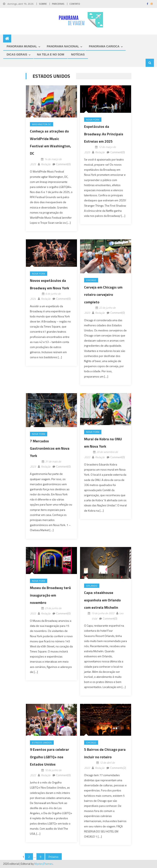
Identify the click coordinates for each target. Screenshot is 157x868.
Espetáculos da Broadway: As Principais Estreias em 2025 (104, 134)
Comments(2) (118, 768)
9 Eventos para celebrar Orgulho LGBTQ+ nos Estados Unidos (49, 757)
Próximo (53, 857)
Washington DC (42, 124)
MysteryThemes (43, 864)
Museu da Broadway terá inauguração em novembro (50, 595)
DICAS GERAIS (17, 54)
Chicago (91, 280)
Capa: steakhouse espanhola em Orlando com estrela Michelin (102, 600)
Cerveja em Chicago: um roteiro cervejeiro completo (103, 295)
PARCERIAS (58, 4)
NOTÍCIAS (78, 54)
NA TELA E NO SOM (51, 54)
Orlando (92, 586)
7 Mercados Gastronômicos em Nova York (50, 448)
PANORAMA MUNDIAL (22, 46)
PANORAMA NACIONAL (63, 46)
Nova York (93, 120)
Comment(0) (63, 164)
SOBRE (43, 4)
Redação (46, 164)
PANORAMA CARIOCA (104, 46)
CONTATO (75, 4)
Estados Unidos (42, 743)
